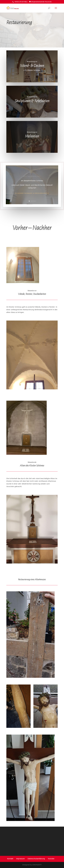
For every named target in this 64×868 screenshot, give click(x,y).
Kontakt (10, 859)
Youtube (51, 859)
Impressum (20, 859)
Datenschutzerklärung (36, 859)
